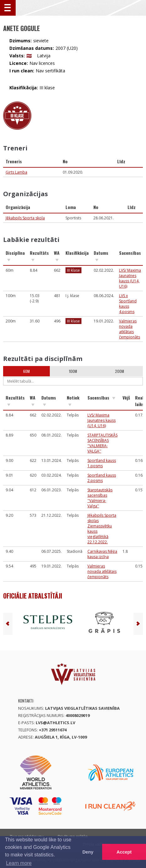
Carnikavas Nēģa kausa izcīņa (102, 554)
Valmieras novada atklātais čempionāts (130, 329)
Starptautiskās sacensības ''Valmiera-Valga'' (100, 498)
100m (73, 371)
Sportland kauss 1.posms (102, 463)
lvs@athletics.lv (55, 723)
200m (120, 371)
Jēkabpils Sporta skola (25, 218)
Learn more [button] (19, 863)
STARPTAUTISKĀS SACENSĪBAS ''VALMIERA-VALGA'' (102, 443)
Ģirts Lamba (16, 172)
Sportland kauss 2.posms (102, 478)
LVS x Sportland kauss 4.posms (128, 304)
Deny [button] (88, 852)
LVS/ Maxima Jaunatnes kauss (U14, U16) (130, 278)
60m (26, 371)
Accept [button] (124, 852)
